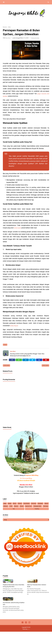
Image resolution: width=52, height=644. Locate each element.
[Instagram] (29, 635)
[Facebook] (12, 361)
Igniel (29, 642)
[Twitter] (19, 361)
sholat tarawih (18, 228)
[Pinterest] (46, 361)
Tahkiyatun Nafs (20, 512)
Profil (30, 509)
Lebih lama (45, 367)
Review (45, 509)
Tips (38, 512)
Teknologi (30, 512)
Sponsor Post (8, 512)
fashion (26, 506)
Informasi (45, 506)
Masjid (16, 509)
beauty (12, 506)
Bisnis (19, 506)
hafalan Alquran (15, 326)
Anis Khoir (14, 352)
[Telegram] (26, 361)
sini (22, 493)
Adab (6, 345)
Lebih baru (7, 367)
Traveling (45, 512)
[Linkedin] (39, 361)
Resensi (37, 509)
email (37, 495)
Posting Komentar (37, 38)
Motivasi (23, 509)
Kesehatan (7, 509)
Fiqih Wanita (35, 506)
